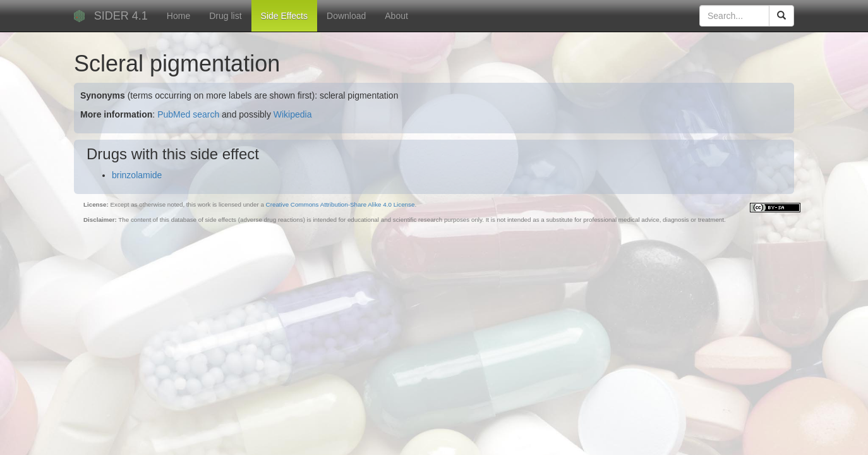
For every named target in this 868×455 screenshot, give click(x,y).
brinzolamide (137, 175)
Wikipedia (293, 114)
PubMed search (188, 114)
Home (178, 16)
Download (346, 16)
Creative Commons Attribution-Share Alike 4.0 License (341, 204)
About (396, 16)
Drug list (225, 16)
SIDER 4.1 (121, 16)
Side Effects (284, 16)
